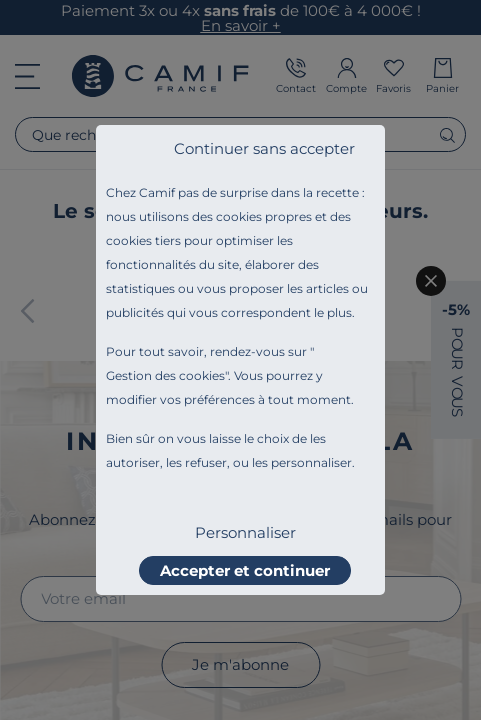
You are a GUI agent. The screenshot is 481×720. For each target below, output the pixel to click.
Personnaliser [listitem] (245, 532)
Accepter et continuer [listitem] (245, 570)
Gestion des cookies (165, 375)
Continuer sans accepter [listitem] (264, 148)
